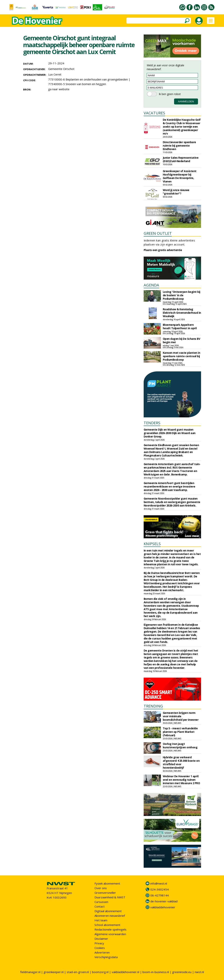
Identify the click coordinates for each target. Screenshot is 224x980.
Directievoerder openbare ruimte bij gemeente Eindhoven (179, 146)
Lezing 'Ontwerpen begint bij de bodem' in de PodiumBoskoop (182, 295)
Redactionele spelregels (110, 929)
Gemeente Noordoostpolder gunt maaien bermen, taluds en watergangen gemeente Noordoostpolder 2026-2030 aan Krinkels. (172, 502)
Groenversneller (105, 893)
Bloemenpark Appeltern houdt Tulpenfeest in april (180, 326)
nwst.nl (199, 972)
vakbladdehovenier (163, 907)
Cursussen (101, 902)
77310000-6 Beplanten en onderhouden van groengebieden (88, 79)
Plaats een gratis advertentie (163, 250)
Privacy (99, 943)
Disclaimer (101, 939)
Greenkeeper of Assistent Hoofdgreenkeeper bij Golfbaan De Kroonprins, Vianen (180, 176)
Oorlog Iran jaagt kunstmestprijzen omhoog (180, 746)
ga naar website (59, 89)
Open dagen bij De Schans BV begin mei (182, 340)
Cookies (100, 948)
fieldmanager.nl (30, 972)
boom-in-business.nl (156, 972)
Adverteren (102, 952)
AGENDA (151, 285)
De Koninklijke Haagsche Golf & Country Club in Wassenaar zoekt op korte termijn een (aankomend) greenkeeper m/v (182, 127)
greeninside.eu (182, 972)
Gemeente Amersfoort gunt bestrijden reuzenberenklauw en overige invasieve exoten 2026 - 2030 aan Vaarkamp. (169, 486)
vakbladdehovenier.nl (125, 972)
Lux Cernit (55, 74)
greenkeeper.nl (54, 972)
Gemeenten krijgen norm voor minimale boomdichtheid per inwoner (181, 716)
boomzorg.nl (100, 972)
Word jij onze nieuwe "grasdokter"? (176, 192)
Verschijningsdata (106, 957)
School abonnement (107, 925)
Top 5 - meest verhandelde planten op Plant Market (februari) (180, 732)
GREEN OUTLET (158, 233)
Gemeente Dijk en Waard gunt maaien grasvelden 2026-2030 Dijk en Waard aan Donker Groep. (170, 433)
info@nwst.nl (159, 883)
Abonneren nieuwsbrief (110, 916)
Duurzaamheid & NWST (110, 897)
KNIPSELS (152, 544)
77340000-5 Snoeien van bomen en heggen (77, 84)
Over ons (101, 888)
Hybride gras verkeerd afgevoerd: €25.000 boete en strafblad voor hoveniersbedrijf (181, 762)
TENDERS (152, 423)
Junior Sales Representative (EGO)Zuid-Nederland (181, 159)
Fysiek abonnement (107, 883)
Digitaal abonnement (108, 911)
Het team (101, 920)
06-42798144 (160, 895)
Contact (100, 906)
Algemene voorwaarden (110, 934)
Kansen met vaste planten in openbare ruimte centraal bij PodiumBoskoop (182, 356)
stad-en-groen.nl (78, 972)
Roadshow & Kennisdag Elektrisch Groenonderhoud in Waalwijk (182, 313)
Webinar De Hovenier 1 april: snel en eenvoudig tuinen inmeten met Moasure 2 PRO (181, 780)
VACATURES (154, 113)
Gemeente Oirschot (61, 69)
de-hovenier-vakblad (164, 901)
